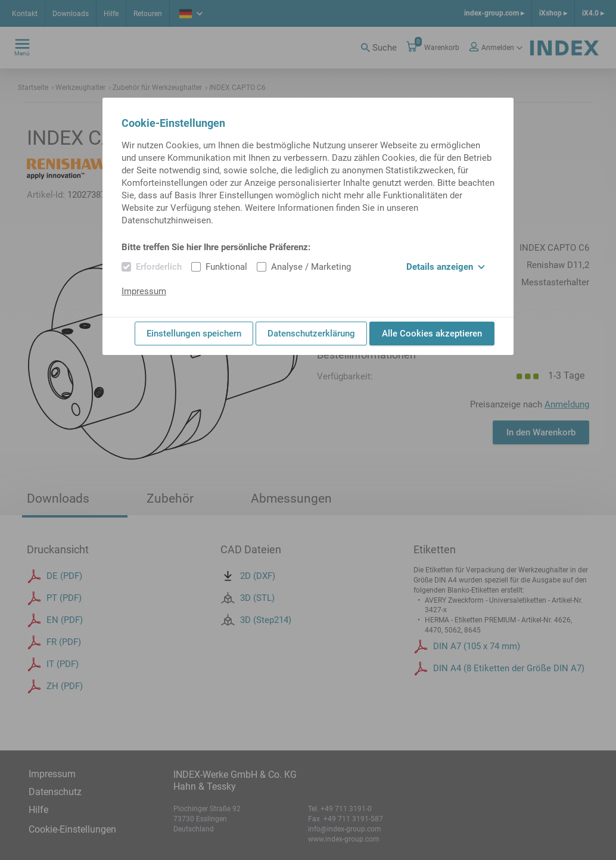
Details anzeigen (446, 267)
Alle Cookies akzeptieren (432, 334)
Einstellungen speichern (194, 334)
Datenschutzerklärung (311, 334)
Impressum (144, 291)
